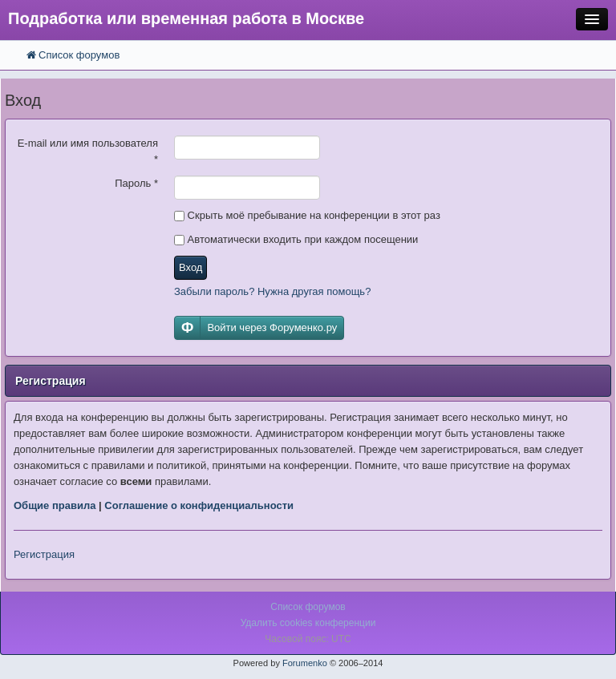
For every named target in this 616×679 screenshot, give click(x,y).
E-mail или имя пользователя (88, 151)
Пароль (136, 183)
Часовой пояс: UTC (308, 639)
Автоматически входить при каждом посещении (296, 239)
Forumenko (305, 663)
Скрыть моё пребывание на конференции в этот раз (307, 215)
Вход (190, 267)
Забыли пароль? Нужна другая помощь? (272, 291)
